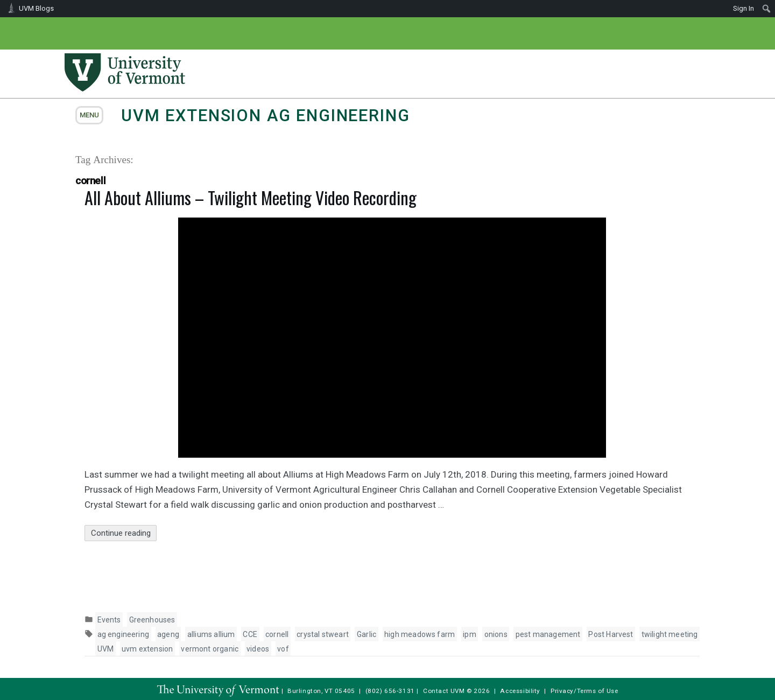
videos (258, 649)
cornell (277, 634)
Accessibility (520, 691)
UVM (106, 649)
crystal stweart (323, 634)
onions (496, 634)
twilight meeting (670, 634)
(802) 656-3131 (390, 691)
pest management (548, 634)
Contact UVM (444, 691)
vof (283, 649)
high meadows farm (420, 634)
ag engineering (124, 634)
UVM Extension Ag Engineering (265, 115)
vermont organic (210, 649)
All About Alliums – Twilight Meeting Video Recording (251, 197)
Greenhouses (152, 620)
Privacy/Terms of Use (584, 691)
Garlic (367, 634)
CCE (250, 634)
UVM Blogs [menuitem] (36, 8)
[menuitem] (767, 9)
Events (109, 620)
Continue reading (124, 533)
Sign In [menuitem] (744, 8)
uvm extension (147, 649)
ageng (168, 634)
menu (89, 115)
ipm (470, 634)
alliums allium (211, 634)
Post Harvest (611, 634)
